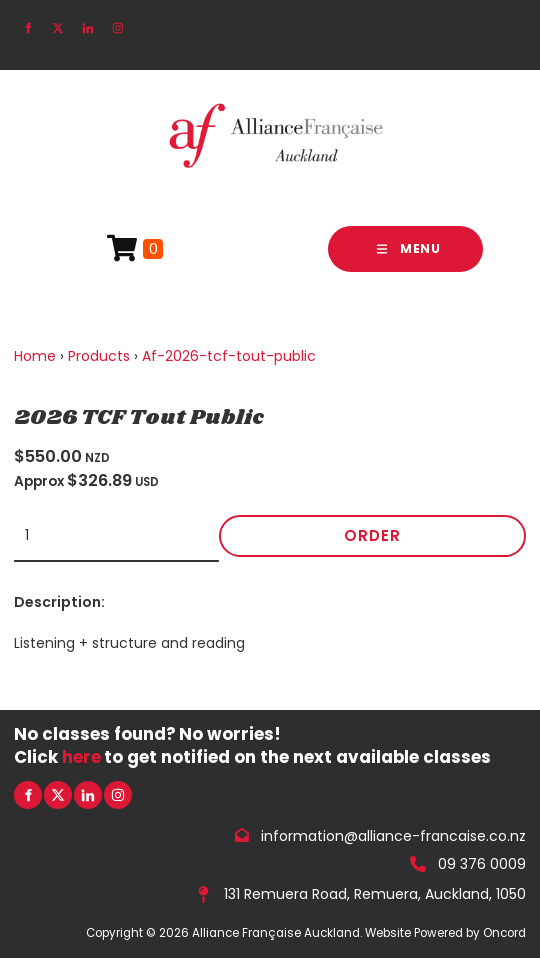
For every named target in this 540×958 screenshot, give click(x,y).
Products (99, 356)
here (81, 757)
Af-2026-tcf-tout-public (229, 356)
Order (372, 535)
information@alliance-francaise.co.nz (393, 835)
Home (35, 356)
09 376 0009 (482, 864)
